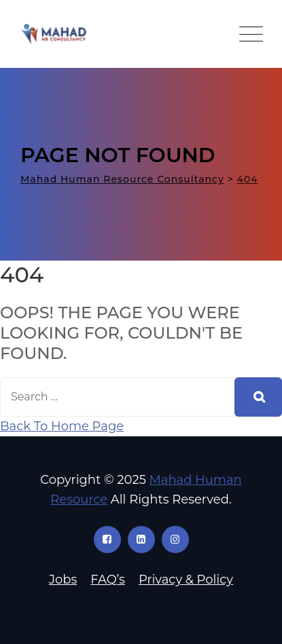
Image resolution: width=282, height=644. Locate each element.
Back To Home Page (62, 426)
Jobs (63, 580)
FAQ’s (108, 580)
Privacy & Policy (186, 580)
